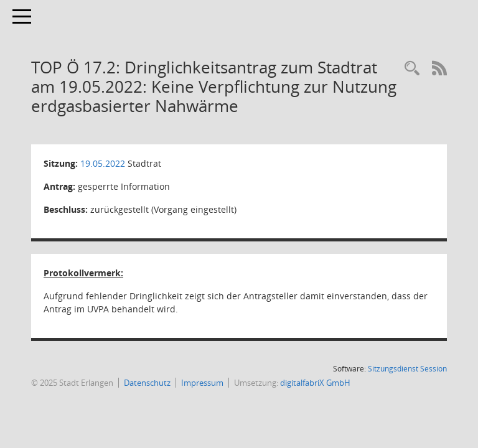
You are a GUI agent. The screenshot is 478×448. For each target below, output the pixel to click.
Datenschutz (147, 383)
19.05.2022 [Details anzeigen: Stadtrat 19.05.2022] (103, 163)
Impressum (202, 383)
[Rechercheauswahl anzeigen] (412, 69)
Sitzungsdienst (407, 369)
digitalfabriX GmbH (315, 383)
